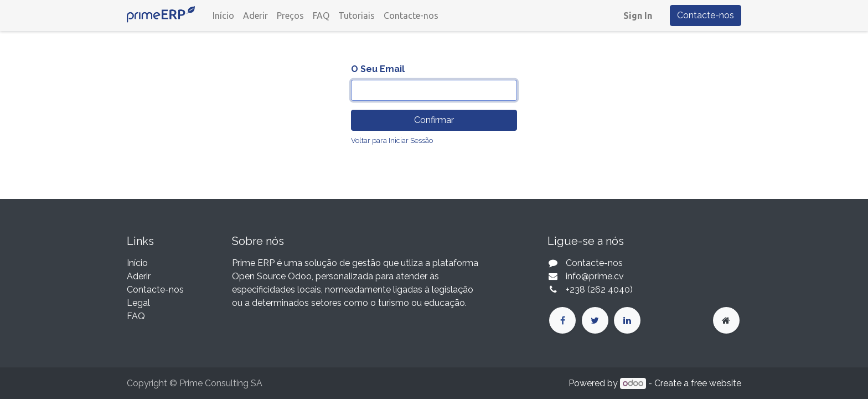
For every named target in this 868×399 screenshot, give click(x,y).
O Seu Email (378, 69)
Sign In (638, 16)
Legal (138, 303)
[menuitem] (223, 16)
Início (137, 263)
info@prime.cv (595, 276)
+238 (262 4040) (600, 290)
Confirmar (434, 120)
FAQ (136, 316)
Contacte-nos (706, 15)
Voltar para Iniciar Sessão (392, 140)
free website (716, 383)
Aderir (139, 276)
